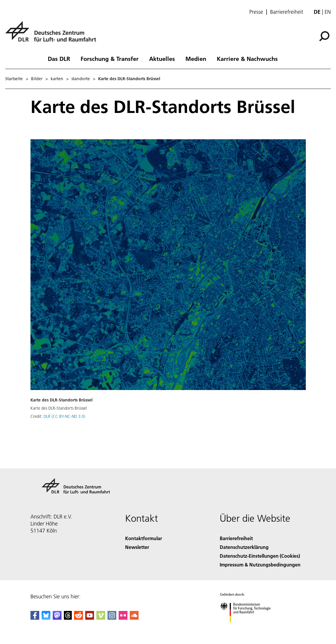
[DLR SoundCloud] (134, 618)
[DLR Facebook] (35, 618)
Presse (256, 12)
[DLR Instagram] (112, 618)
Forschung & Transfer (110, 59)
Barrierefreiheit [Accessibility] (236, 538)
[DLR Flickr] (123, 618)
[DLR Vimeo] (101, 618)
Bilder (37, 79)
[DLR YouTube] (90, 618)
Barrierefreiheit (287, 12)
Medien (196, 59)
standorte (81, 79)
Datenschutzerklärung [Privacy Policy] (244, 547)
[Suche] (324, 36)
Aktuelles (162, 59)
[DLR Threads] (68, 618)
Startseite (14, 79)
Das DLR (59, 59)
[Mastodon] (57, 618)
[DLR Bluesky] (46, 618)
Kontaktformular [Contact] (144, 538)
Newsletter (137, 547)
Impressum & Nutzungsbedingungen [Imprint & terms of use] (260, 565)
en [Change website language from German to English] (328, 12)
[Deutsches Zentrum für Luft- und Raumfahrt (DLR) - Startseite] (53, 35)
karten (57, 79)
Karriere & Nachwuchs (247, 59)
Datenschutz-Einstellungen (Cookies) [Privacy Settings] (260, 556)
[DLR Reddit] (79, 618)
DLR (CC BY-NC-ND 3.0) (64, 416)
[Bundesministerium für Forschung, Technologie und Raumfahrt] (249, 627)
